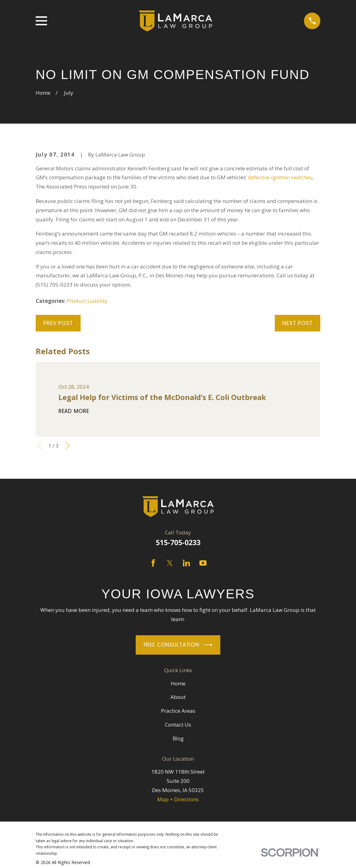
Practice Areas (178, 711)
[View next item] (68, 446)
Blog (178, 738)
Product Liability (87, 301)
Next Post (298, 323)
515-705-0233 (178, 543)
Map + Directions (178, 799)
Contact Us (178, 725)
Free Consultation (178, 645)
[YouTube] (203, 563)
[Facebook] (153, 563)
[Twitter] (170, 563)
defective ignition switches (280, 177)
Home (178, 683)
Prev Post (58, 323)
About (178, 697)
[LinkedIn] (186, 563)
